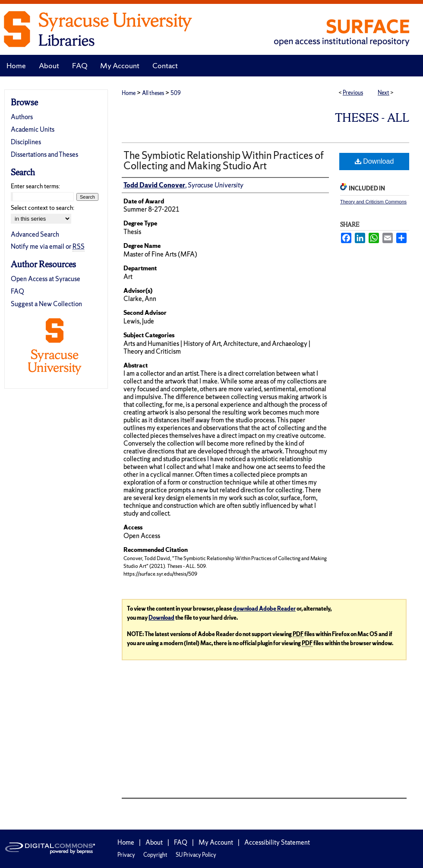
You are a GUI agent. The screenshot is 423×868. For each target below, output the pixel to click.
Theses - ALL (372, 118)
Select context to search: (43, 208)
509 (176, 93)
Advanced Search (35, 234)
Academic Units (33, 129)
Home (129, 93)
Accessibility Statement (277, 842)
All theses (153, 93)
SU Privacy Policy (196, 855)
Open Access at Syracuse (46, 279)
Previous (353, 93)
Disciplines (26, 142)
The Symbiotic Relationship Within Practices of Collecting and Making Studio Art (224, 160)
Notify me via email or (48, 246)
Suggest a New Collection (46, 304)
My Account (216, 842)
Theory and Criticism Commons (373, 202)
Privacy (126, 855)
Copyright (155, 855)
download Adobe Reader (264, 609)
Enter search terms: (35, 186)
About (154, 842)
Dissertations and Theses (44, 154)
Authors (22, 117)
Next (384, 93)
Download (374, 161)
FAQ (17, 291)
